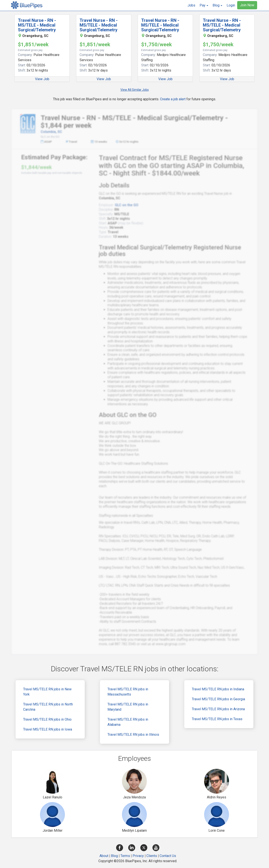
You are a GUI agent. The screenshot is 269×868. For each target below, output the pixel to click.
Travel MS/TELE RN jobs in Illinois (133, 735)
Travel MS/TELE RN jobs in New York (47, 692)
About (104, 856)
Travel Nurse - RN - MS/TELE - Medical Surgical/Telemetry (37, 25)
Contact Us (168, 856)
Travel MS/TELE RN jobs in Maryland (128, 707)
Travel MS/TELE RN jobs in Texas (217, 719)
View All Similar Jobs (135, 90)
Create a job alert (173, 99)
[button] (204, 5)
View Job (42, 79)
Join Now (247, 5)
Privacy (138, 856)
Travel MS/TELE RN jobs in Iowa (48, 729)
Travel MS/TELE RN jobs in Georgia (218, 699)
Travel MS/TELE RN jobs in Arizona (218, 709)
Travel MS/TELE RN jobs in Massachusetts (128, 692)
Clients (152, 856)
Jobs (191, 5)
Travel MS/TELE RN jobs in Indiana (218, 689)
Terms (125, 856)
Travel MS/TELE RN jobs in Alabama (128, 722)
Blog (114, 856)
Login (231, 5)
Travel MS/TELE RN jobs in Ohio (47, 719)
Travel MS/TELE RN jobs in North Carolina (48, 707)
